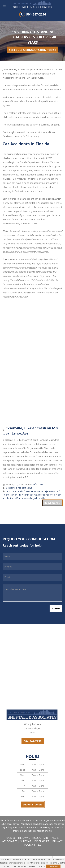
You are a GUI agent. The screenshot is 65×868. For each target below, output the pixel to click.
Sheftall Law (37, 484)
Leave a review (33, 804)
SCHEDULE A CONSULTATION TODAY (33, 50)
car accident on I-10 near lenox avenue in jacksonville (32, 491)
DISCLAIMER (42, 841)
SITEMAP (26, 841)
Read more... (52, 503)
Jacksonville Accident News (19, 488)
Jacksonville (39, 498)
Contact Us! (53, 866)
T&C (39, 845)
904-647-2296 (36, 14)
